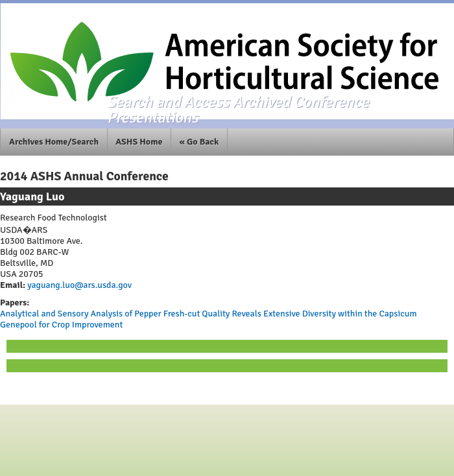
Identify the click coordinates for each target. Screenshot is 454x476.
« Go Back (199, 142)
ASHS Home (139, 142)
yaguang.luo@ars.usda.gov (78, 285)
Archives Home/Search (54, 142)
